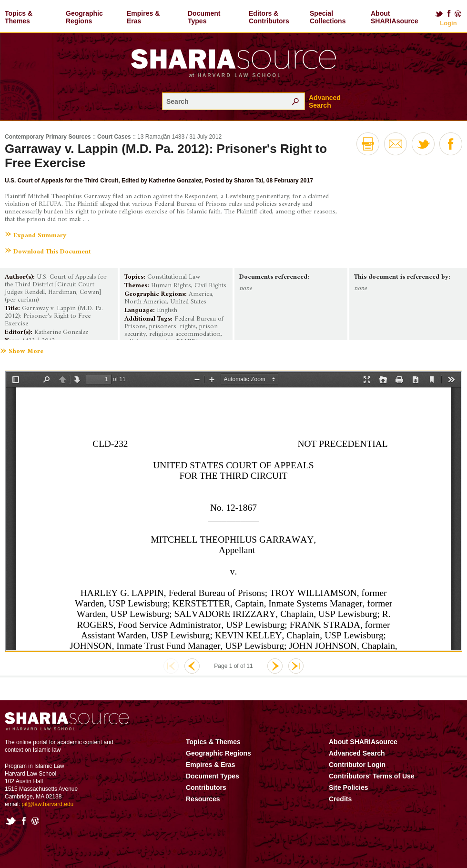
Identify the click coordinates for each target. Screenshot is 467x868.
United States (188, 302)
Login (448, 23)
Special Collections (328, 17)
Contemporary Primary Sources (48, 137)
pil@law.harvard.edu (47, 804)
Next (275, 666)
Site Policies (348, 787)
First (171, 666)
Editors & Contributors (269, 17)
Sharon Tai (249, 181)
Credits (340, 799)
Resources (203, 799)
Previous (192, 666)
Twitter (439, 14)
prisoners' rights (173, 327)
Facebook (449, 14)
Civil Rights (210, 286)
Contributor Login (357, 765)
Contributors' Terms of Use (372, 776)
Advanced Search (325, 101)
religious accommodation (185, 334)
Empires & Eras (143, 17)
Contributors (206, 787)
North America (146, 302)
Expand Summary (40, 236)
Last (296, 666)
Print (368, 144)
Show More (26, 352)
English (167, 310)
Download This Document (52, 252)
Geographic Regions (84, 17)
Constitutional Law (174, 277)
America (200, 294)
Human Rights (171, 286)
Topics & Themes (19, 17)
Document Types (204, 17)
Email (396, 144)
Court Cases (114, 137)
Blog (458, 14)
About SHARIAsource (395, 17)
